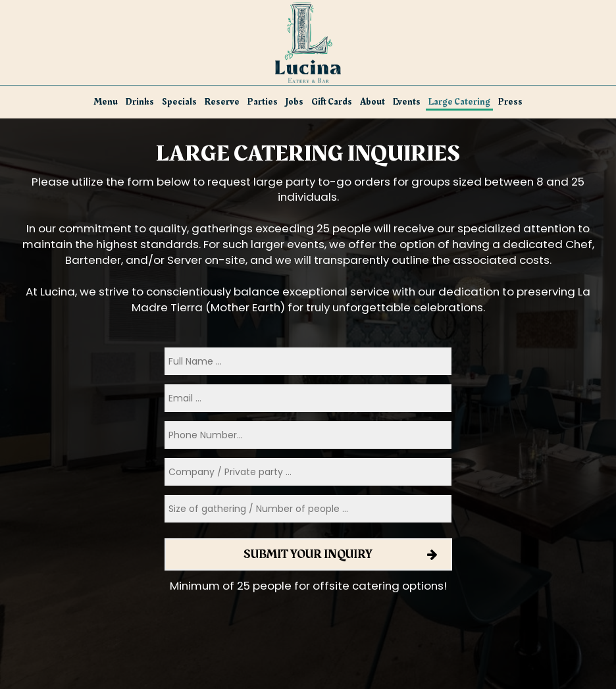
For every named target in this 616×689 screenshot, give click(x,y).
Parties (263, 102)
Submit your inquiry (308, 554)
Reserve (222, 102)
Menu (106, 102)
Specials (179, 102)
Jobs (295, 102)
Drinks (140, 102)
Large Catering (459, 102)
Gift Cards (332, 102)
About (372, 102)
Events (407, 102)
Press (510, 102)
